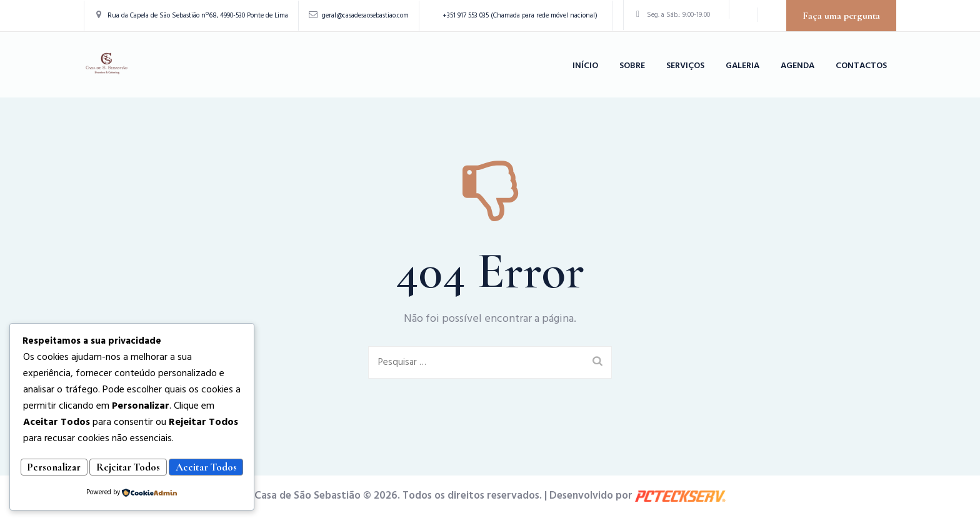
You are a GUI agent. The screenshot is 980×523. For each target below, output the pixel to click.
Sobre (632, 66)
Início (585, 66)
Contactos (861, 66)
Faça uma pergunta (841, 16)
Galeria (742, 66)
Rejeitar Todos (186, 449)
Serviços (685, 66)
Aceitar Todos (132, 468)
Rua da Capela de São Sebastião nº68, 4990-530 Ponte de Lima (198, 16)
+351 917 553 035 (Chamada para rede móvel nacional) (520, 16)
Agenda (797, 66)
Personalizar (73, 449)
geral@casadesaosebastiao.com (365, 16)
